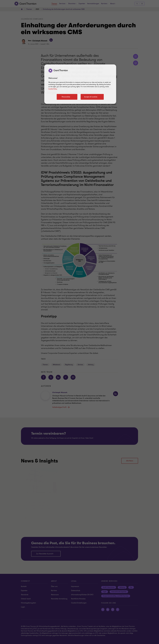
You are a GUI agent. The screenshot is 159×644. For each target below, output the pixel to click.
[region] (80, 84)
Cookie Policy (53, 89)
